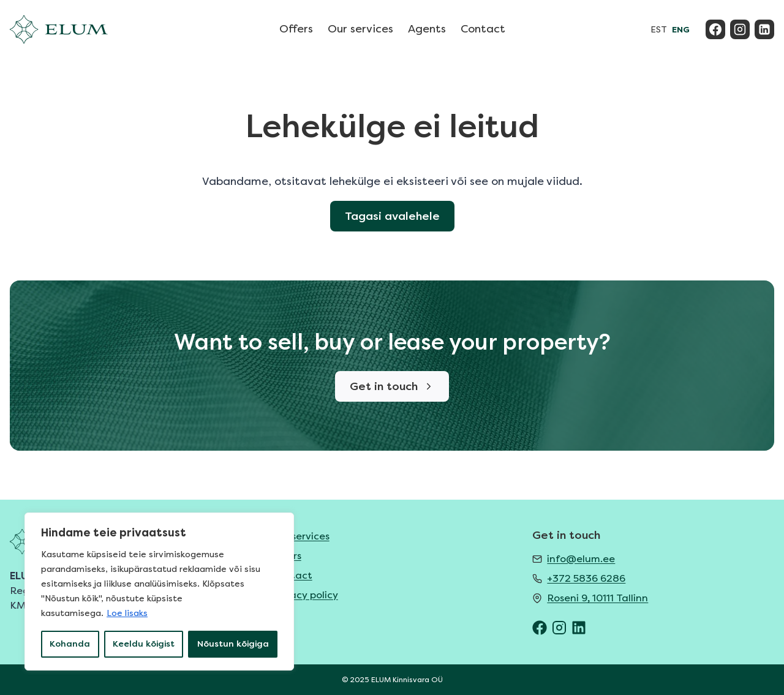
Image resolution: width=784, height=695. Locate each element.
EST (659, 30)
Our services (360, 29)
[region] (159, 592)
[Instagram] (740, 29)
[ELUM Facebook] (540, 628)
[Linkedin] (764, 29)
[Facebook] (715, 29)
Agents (427, 29)
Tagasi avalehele (392, 216)
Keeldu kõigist (144, 644)
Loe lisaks (127, 613)
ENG (681, 30)
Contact (483, 29)
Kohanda (70, 644)
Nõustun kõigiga (233, 644)
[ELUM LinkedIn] (579, 628)
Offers (296, 29)
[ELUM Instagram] (559, 628)
